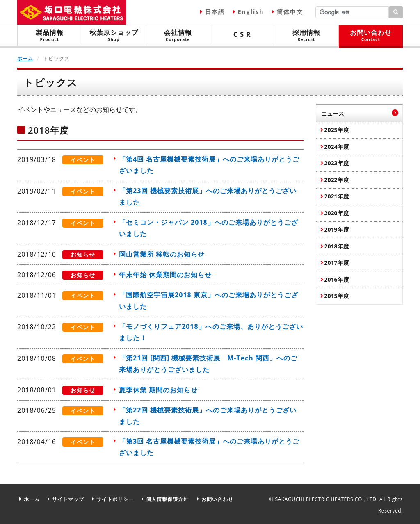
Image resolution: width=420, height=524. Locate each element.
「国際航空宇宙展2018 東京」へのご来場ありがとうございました (209, 300)
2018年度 (337, 246)
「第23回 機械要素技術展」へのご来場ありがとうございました (208, 197)
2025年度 (337, 130)
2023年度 (337, 163)
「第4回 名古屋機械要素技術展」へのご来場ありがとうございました (209, 165)
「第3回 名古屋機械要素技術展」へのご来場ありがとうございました (209, 447)
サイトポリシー (115, 498)
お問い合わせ (371, 35)
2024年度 (337, 147)
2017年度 (337, 263)
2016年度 (337, 279)
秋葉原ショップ (114, 35)
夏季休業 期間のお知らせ (158, 389)
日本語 (215, 12)
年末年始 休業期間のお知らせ (165, 274)
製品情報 (50, 35)
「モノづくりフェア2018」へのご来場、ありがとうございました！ (211, 332)
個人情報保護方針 (167, 498)
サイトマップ (68, 498)
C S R (242, 34)
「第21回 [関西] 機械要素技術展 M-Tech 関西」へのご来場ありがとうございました (208, 363)
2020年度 (337, 213)
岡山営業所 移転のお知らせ (162, 254)
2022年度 (337, 180)
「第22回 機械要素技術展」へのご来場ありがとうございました (208, 415)
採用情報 (306, 35)
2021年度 (337, 196)
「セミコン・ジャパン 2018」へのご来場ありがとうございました (209, 228)
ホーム (25, 58)
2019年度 (337, 229)
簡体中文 (290, 12)
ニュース (333, 113)
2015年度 (337, 296)
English (251, 12)
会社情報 (178, 35)
